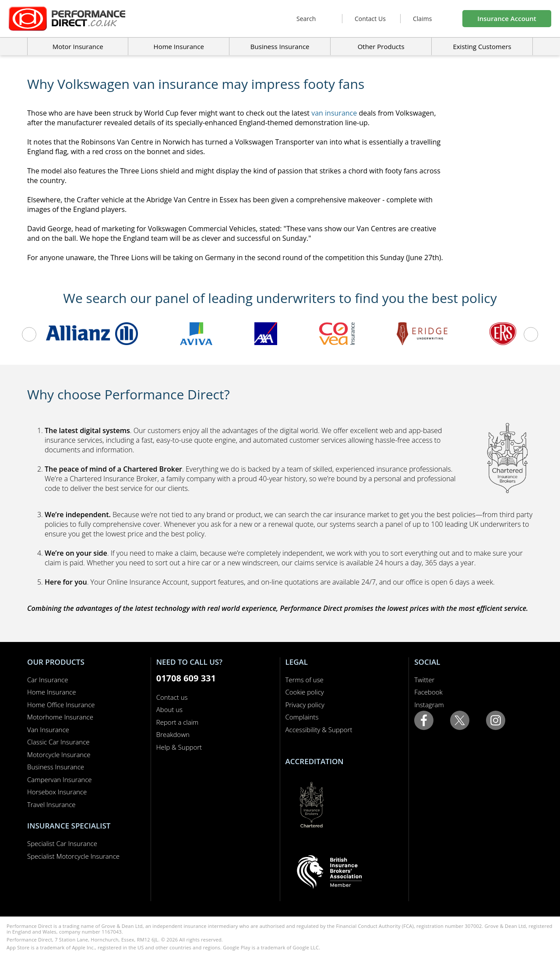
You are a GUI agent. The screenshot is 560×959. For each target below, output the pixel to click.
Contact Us (370, 19)
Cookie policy (305, 692)
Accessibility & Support (319, 730)
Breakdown (173, 734)
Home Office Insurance (61, 705)
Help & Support (179, 747)
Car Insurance (48, 680)
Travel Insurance (51, 804)
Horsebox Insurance (57, 792)
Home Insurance (51, 692)
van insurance (334, 113)
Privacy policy (305, 705)
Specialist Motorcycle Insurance (73, 856)
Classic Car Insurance (58, 742)
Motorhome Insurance (60, 717)
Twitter (424, 680)
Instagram (429, 705)
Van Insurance (48, 730)
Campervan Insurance (60, 779)
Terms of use (305, 680)
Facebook (428, 692)
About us (169, 709)
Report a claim (178, 722)
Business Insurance (280, 46)
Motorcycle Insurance (59, 755)
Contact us (172, 697)
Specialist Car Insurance (62, 843)
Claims (422, 19)
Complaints (302, 717)
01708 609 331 (186, 678)
